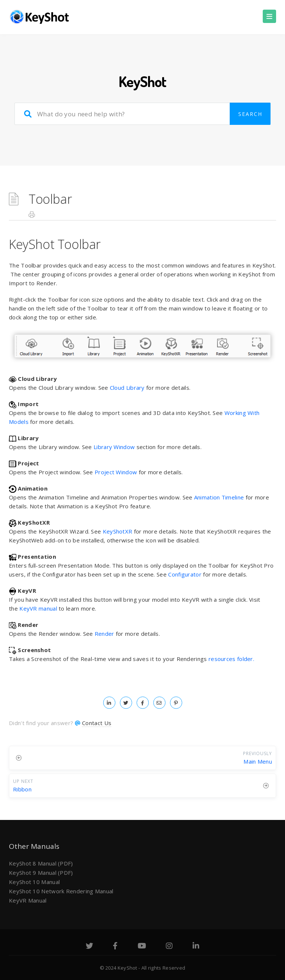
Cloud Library (127, 388)
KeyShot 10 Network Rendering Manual (61, 891)
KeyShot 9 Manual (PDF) (41, 873)
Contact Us (97, 723)
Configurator (185, 574)
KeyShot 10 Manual (34, 882)
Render (104, 634)
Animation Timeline (219, 497)
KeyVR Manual (28, 900)
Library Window (114, 447)
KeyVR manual (38, 608)
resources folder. (231, 659)
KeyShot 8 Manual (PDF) (41, 863)
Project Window (116, 472)
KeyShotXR (118, 531)
